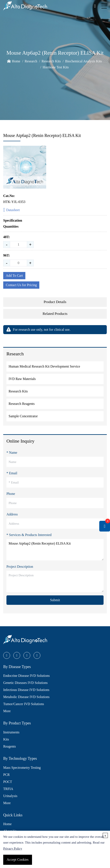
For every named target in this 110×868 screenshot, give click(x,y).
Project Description (20, 567)
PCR (6, 775)
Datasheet (11, 210)
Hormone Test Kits (56, 67)
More (7, 711)
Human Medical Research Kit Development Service (44, 366)
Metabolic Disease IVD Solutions (26, 697)
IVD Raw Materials (22, 379)
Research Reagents (22, 404)
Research (31, 61)
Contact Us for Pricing (21, 285)
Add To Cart (14, 276)
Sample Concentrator (23, 416)
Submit (55, 600)
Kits (6, 739)
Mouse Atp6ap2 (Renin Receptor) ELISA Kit (55, 550)
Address (12, 514)
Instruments (11, 732)
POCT (8, 782)
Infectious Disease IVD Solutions (26, 690)
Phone (11, 494)
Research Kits (51, 61)
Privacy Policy (13, 848)
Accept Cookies (18, 860)
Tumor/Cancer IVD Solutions (24, 704)
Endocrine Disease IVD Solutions (26, 676)
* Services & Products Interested (29, 535)
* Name (12, 453)
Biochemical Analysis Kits (83, 61)
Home (16, 61)
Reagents (10, 746)
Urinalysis (10, 796)
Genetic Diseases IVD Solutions (25, 683)
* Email (12, 473)
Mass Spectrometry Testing (22, 768)
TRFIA (8, 789)
